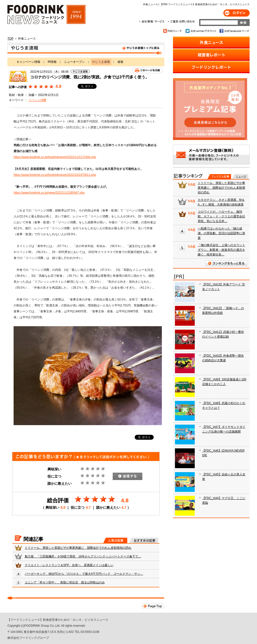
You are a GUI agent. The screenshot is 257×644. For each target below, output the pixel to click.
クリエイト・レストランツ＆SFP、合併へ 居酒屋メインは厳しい (69, 565)
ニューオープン (74, 62)
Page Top (153, 606)
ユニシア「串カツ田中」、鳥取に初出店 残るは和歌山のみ (65, 582)
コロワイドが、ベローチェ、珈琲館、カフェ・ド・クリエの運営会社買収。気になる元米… (221, 216)
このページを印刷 (147, 70)
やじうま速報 (86, 49)
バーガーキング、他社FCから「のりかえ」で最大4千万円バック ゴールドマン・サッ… (84, 574)
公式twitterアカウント (201, 31)
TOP (10, 39)
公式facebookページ (234, 31)
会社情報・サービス (153, 22)
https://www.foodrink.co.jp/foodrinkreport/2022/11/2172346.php (55, 157)
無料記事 (240, 177)
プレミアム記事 (219, 177)
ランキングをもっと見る (226, 263)
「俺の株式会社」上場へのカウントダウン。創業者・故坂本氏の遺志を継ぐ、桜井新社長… (221, 250)
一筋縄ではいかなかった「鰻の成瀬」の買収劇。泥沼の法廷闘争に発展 (221, 233)
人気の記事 (115, 540)
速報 (120, 62)
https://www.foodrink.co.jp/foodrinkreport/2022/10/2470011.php (55, 175)
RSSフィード (173, 31)
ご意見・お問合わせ (181, 22)
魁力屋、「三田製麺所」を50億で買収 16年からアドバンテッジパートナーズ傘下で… (83, 556)
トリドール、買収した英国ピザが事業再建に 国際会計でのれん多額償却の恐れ (78, 548)
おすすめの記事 (144, 540)
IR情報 (52, 62)
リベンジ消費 (37, 100)
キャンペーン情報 (28, 62)
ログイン (236, 13)
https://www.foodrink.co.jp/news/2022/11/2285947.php (49, 193)
